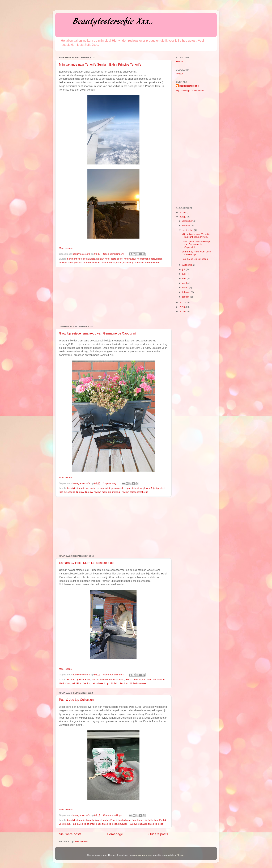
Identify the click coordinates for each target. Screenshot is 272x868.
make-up (106, 492)
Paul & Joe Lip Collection (76, 700)
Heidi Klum (65, 683)
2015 (182, 312)
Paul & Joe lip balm (121, 820)
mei (185, 278)
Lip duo (105, 820)
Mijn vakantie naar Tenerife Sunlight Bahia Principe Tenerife (100, 65)
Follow (179, 62)
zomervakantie (152, 263)
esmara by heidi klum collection (108, 679)
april (185, 283)
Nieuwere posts (70, 834)
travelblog (128, 263)
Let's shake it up (100, 683)
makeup (116, 492)
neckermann (143, 259)
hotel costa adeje (114, 259)
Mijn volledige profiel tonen (190, 90)
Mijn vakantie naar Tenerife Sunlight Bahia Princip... (196, 236)
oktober (187, 226)
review (125, 492)
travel (119, 263)
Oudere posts (158, 834)
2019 (182, 212)
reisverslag (157, 259)
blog (89, 820)
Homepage (115, 834)
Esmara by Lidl (133, 679)
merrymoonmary (143, 855)
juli (184, 269)
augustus (187, 265)
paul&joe (123, 824)
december (188, 221)
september (188, 230)
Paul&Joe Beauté (138, 824)
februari (187, 292)
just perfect (159, 488)
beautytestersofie (76, 488)
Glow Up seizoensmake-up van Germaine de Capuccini (97, 333)
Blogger (181, 855)
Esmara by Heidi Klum (79, 679)
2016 (182, 307)
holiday (100, 259)
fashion (161, 679)
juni (184, 274)
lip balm (96, 820)
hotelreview (130, 259)
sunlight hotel (99, 263)
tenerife (111, 263)
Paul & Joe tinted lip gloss (104, 824)
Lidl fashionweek (138, 683)
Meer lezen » (66, 248)
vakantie (139, 263)
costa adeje (89, 259)
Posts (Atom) (82, 841)
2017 (182, 302)
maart (186, 288)
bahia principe (74, 259)
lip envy (80, 492)
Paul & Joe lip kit (80, 824)
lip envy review (93, 492)
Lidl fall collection (119, 683)
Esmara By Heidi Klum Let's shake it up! (87, 563)
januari (186, 297)
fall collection (149, 679)
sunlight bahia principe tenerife (75, 263)
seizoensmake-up (139, 492)
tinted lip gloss (156, 824)
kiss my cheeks (67, 492)
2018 (182, 217)
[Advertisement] (113, 296)
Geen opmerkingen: (114, 254)
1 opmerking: (110, 483)
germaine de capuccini (98, 488)
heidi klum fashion (81, 683)
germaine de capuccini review (126, 488)
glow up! (147, 488)
